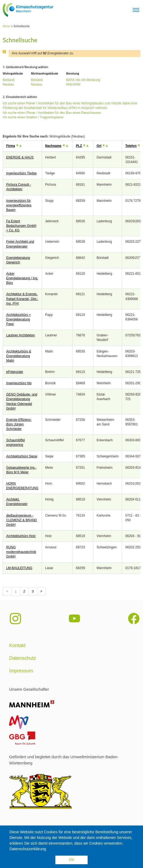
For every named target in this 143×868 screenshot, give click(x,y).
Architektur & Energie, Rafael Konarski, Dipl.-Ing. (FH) (22, 299)
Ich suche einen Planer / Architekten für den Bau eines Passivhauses (52, 113)
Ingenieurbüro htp (19, 383)
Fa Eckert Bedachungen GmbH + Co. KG (21, 226)
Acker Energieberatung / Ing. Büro (22, 278)
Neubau (8, 84)
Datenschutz (23, 658)
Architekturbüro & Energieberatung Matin (19, 356)
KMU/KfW (73, 84)
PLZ (79, 146)
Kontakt (17, 645)
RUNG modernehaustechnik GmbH (21, 552)
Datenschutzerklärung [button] (28, 849)
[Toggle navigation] (136, 10)
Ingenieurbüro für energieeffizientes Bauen (19, 205)
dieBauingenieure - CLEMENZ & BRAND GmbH (22, 520)
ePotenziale (15, 372)
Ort (99, 146)
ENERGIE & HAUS (20, 157)
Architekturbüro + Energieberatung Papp (19, 319)
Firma (11, 146)
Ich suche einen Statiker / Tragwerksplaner (33, 117)
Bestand (9, 80)
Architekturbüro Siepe (22, 456)
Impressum (21, 671)
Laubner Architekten (21, 335)
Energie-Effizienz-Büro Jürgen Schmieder (19, 424)
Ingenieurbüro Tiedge (21, 173)
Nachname (53, 146)
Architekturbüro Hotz (21, 536)
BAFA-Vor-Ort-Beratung (83, 80)
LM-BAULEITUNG (19, 568)
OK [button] (71, 860)
